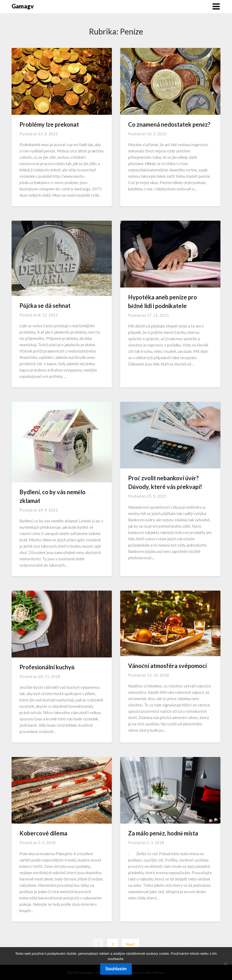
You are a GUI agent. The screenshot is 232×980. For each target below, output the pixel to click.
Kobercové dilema (43, 833)
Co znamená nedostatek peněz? (169, 124)
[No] (225, 964)
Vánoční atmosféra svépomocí (167, 666)
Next (130, 944)
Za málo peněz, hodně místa (163, 833)
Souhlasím (116, 969)
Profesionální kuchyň (47, 667)
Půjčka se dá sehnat (45, 306)
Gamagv (23, 6)
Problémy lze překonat (49, 124)
